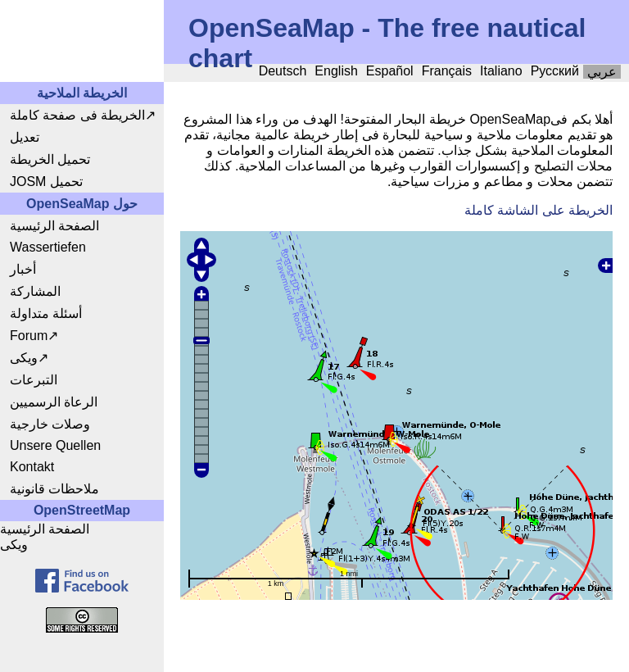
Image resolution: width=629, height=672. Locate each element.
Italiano (501, 71)
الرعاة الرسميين (54, 402)
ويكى (24, 358)
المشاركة (35, 291)
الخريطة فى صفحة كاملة (77, 115)
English (336, 71)
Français (447, 71)
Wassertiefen (48, 247)
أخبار (23, 269)
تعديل (25, 137)
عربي (602, 72)
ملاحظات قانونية (54, 489)
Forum (29, 336)
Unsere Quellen (55, 445)
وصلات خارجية (50, 424)
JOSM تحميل (46, 182)
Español (390, 71)
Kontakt (32, 467)
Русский (555, 71)
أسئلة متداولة (46, 313)
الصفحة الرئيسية (54, 226)
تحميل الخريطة (50, 159)
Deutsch (283, 71)
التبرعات (34, 380)
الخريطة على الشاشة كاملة (538, 210)
